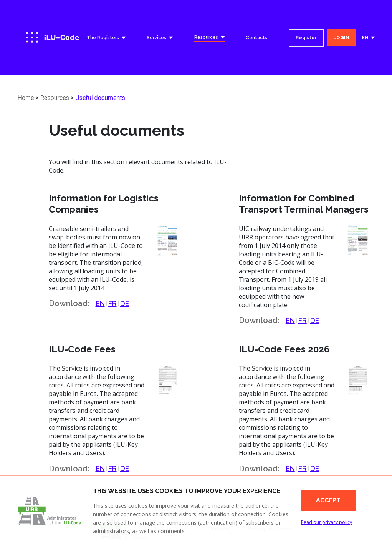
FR (112, 303)
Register (306, 38)
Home (26, 98)
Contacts (256, 38)
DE (125, 303)
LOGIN (341, 38)
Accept (328, 500)
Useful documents (100, 98)
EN (100, 303)
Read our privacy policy (327, 522)
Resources (55, 98)
